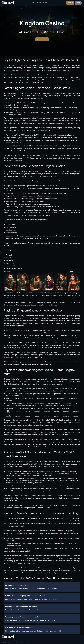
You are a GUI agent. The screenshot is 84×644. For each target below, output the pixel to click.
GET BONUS (42, 39)
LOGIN (78, 3)
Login (33, 3)
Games (39, 3)
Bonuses (46, 3)
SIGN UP (70, 3)
